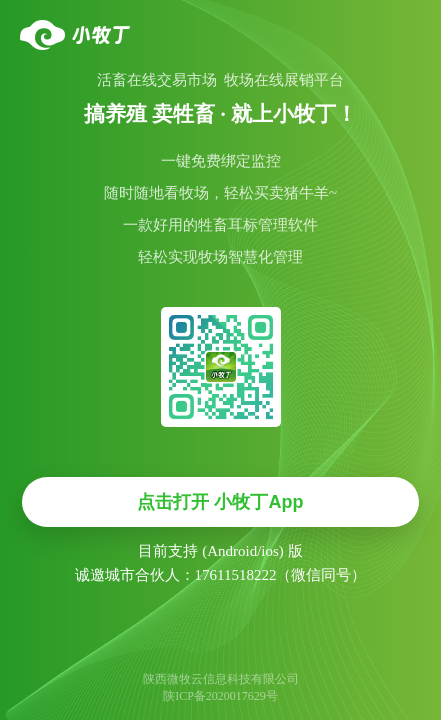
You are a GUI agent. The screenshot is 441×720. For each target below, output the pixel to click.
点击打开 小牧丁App (220, 502)
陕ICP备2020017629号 (220, 696)
